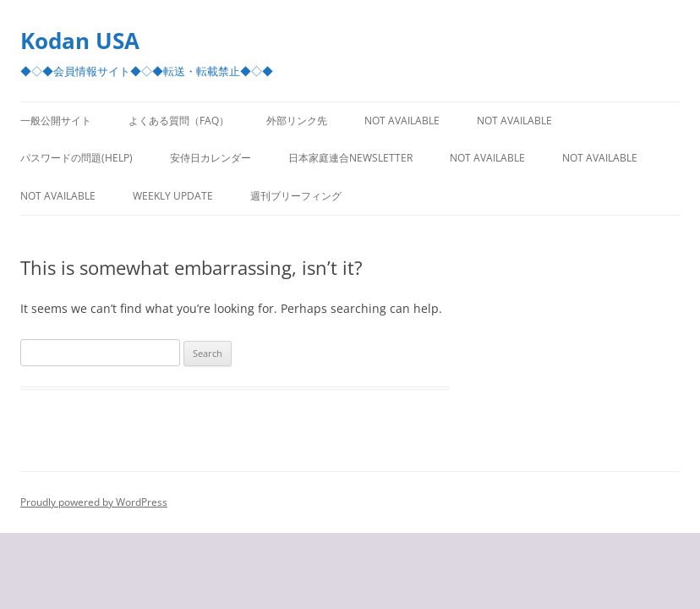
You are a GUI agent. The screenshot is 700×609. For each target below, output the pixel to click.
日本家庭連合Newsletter (350, 158)
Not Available (402, 121)
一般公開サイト (56, 121)
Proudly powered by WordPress (94, 502)
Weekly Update (173, 196)
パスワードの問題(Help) (77, 158)
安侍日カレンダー (211, 158)
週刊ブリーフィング (296, 196)
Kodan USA (80, 41)
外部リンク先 (297, 121)
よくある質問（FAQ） (179, 121)
